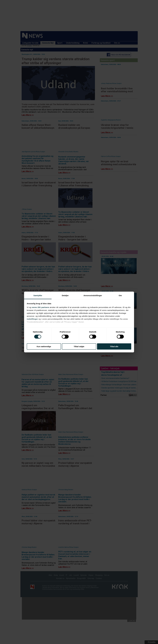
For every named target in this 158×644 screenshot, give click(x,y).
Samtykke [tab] (38, 295)
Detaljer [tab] (65, 295)
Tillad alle (114, 346)
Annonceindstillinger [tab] (93, 295)
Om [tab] (120, 295)
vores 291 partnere (40, 307)
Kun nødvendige (44, 346)
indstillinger (32, 319)
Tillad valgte (79, 346)
